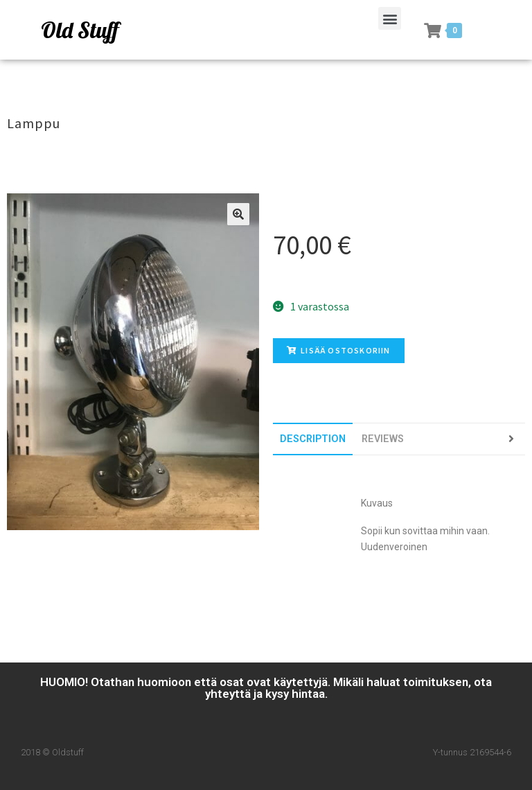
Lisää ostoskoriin (339, 350)
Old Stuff (80, 30)
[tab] (313, 439)
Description (313, 439)
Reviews (383, 439)
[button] (390, 18)
